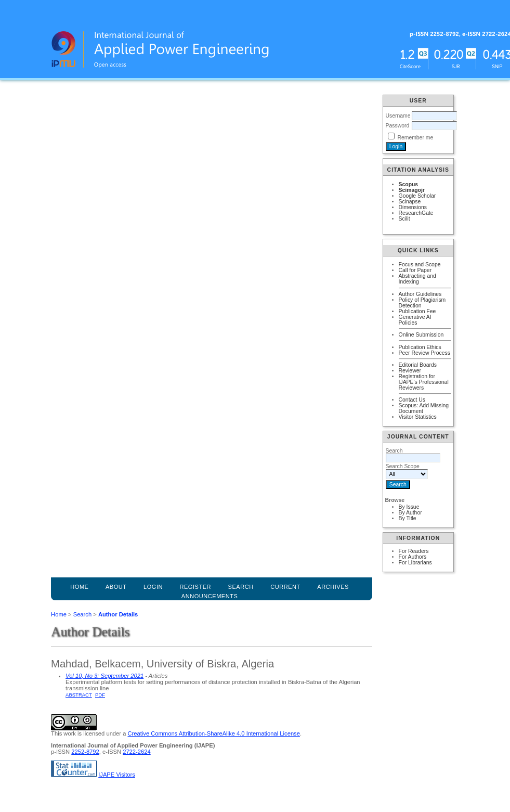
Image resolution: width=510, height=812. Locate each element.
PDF (100, 695)
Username (398, 116)
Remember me (415, 138)
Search (82, 614)
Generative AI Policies (415, 320)
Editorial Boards (418, 365)
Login (153, 587)
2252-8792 (85, 752)
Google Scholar (417, 196)
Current (285, 587)
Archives (333, 587)
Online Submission (421, 335)
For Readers (414, 551)
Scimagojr (412, 190)
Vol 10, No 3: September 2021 (104, 676)
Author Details (118, 614)
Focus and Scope (420, 265)
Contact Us (412, 400)
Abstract (79, 695)
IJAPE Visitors (117, 775)
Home (79, 587)
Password (398, 126)
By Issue (409, 507)
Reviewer (410, 371)
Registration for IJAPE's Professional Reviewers (424, 382)
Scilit (404, 219)
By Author (410, 513)
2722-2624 (137, 752)
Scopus (409, 184)
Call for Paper (415, 270)
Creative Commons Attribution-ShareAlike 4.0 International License (213, 733)
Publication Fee (417, 311)
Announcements (210, 596)
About (116, 587)
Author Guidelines (420, 294)
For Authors (413, 557)
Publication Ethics (420, 347)
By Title (408, 518)
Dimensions (413, 207)
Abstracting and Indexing (417, 279)
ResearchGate (416, 213)
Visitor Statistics (418, 417)
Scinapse (410, 202)
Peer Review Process (424, 353)
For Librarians (415, 563)
